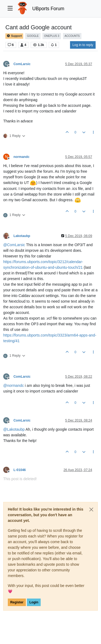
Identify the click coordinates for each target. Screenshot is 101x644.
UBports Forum (48, 9)
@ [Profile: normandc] (13, 385)
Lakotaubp (22, 236)
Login (34, 602)
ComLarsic (22, 64)
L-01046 (20, 470)
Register (17, 602)
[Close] (91, 509)
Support (14, 36)
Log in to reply (83, 45)
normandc (21, 157)
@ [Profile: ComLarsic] (14, 245)
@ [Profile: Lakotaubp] (14, 429)
